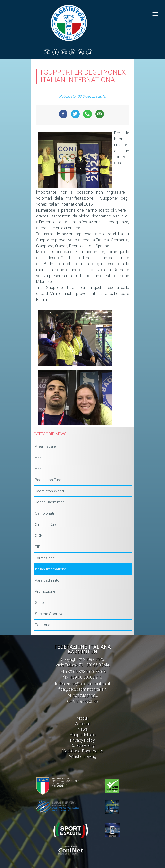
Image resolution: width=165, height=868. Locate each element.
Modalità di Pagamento (83, 751)
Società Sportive (49, 614)
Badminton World (49, 491)
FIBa (39, 547)
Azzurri (41, 458)
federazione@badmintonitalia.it (83, 684)
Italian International (51, 569)
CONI (39, 536)
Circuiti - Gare (46, 525)
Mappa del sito (82, 735)
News (83, 729)
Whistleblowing (83, 757)
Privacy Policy (82, 740)
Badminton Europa (50, 480)
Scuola (41, 603)
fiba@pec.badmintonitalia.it (82, 689)
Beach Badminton (50, 502)
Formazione (45, 558)
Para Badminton (48, 580)
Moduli (82, 718)
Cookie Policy (82, 746)
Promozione (45, 591)
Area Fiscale (45, 446)
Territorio (43, 625)
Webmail (82, 724)
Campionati (44, 513)
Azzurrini (42, 469)
